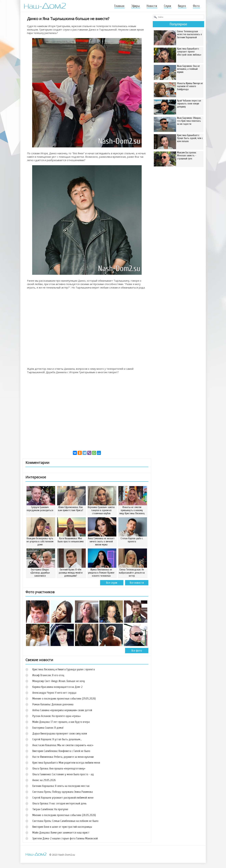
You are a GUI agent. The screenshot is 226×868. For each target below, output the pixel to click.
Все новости (137, 583)
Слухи (167, 6)
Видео (182, 6)
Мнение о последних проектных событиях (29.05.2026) (64, 699)
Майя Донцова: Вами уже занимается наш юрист (61, 833)
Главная (119, 6)
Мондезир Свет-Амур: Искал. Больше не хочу (59, 681)
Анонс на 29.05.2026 (44, 780)
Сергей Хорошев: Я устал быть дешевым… (57, 739)
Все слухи (112, 583)
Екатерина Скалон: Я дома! (48, 728)
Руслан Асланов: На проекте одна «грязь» (56, 716)
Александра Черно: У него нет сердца (54, 693)
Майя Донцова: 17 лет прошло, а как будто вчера (61, 722)
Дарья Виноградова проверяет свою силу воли (60, 734)
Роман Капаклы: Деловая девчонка (53, 704)
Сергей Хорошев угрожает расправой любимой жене (63, 798)
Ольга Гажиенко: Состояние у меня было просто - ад (63, 774)
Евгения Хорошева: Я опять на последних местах (61, 786)
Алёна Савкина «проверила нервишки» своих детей (62, 710)
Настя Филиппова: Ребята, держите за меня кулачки (63, 757)
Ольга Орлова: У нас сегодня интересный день (59, 803)
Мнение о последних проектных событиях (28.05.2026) (64, 815)
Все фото (137, 651)
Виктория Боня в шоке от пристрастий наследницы (62, 827)
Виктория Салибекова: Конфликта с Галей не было (61, 751)
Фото (196, 6)
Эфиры (135, 6)
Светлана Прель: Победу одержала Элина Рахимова (63, 792)
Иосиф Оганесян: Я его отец (48, 675)
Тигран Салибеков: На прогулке (50, 809)
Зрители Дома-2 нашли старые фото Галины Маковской (65, 838)
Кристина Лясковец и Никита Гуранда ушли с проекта (64, 669)
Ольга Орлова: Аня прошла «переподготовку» (59, 768)
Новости (152, 6)
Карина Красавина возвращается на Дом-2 (57, 687)
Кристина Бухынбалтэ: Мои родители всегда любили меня (66, 763)
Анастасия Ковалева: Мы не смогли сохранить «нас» (63, 745)
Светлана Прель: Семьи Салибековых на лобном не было (65, 821)
